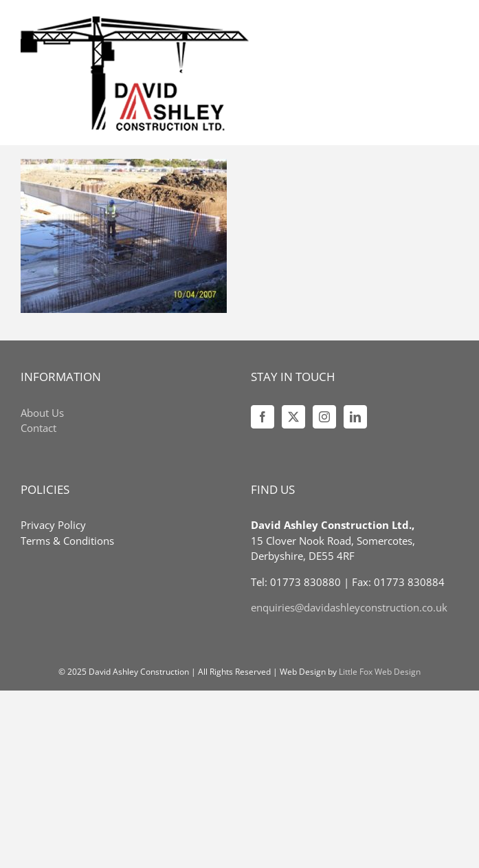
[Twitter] (293, 417)
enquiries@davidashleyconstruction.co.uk (349, 607)
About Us (42, 413)
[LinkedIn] (355, 417)
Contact (38, 428)
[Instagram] (324, 417)
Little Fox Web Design (380, 672)
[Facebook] (263, 417)
